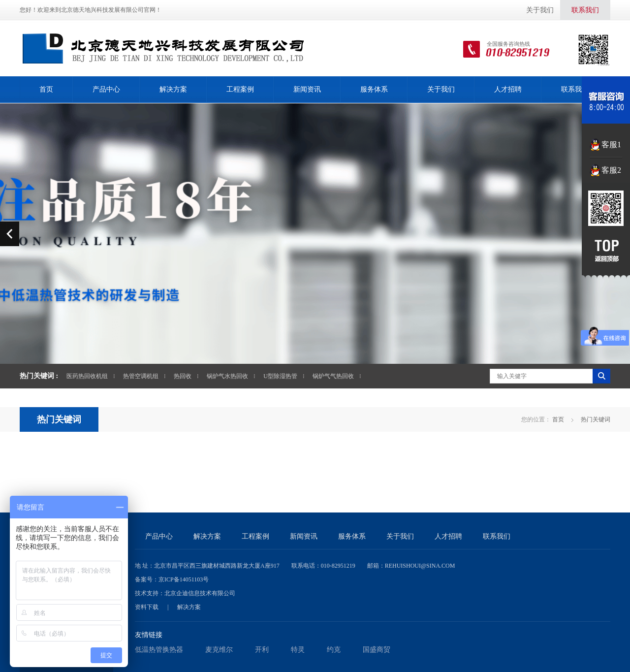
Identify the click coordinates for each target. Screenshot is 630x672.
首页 (46, 89)
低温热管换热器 (159, 650)
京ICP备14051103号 (184, 579)
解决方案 (173, 89)
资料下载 (147, 607)
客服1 (611, 144)
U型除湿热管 (280, 376)
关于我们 (540, 10)
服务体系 (374, 89)
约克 (334, 650)
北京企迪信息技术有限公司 (200, 593)
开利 (262, 650)
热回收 (183, 376)
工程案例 (240, 89)
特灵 (298, 650)
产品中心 (106, 89)
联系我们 (585, 10)
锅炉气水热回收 (227, 376)
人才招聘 (508, 89)
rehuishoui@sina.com (420, 566)
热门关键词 (59, 419)
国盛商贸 (377, 650)
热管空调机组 (141, 376)
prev (10, 234)
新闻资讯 (307, 89)
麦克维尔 (219, 650)
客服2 (611, 170)
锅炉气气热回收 (333, 376)
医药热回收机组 (87, 376)
